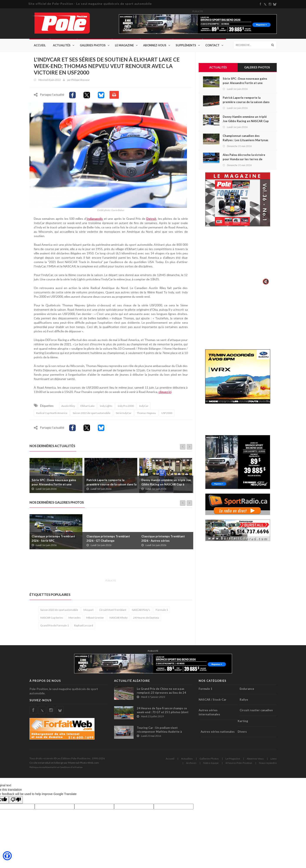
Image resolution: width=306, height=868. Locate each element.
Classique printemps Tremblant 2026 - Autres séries (163, 542)
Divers (242, 735)
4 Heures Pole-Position (239, 766)
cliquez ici (165, 395)
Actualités (62, 45)
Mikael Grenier (95, 621)
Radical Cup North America (52, 416)
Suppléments (186, 45)
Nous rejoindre (268, 766)
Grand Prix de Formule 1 (55, 629)
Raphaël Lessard (84, 629)
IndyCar (144, 409)
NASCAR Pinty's (141, 613)
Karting (243, 724)
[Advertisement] (108, 570)
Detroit (151, 222)
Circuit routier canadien (256, 713)
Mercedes (75, 621)
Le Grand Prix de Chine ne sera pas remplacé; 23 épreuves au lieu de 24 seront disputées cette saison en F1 (162, 696)
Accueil (40, 45)
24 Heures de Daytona (146, 621)
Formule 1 (162, 613)
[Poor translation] (16, 803)
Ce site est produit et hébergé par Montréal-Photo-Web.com (64, 766)
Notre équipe (211, 766)
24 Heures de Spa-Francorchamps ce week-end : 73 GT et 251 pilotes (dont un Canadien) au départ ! (163, 715)
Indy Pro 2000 (126, 409)
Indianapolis (95, 222)
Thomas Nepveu (146, 416)
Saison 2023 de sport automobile (59, 613)
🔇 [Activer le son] (265, 282)
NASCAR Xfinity (119, 621)
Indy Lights (106, 409)
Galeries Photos (93, 45)
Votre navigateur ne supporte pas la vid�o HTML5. (238, 259)
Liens (274, 762)
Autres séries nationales (218, 735)
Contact (212, 45)
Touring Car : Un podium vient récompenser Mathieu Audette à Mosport (159, 735)
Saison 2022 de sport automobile (92, 416)
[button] (7, 856)
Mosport (88, 613)
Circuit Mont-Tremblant (113, 613)
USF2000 (167, 416)
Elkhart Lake (88, 409)
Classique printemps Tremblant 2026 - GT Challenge (108, 542)
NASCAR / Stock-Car (213, 703)
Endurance (247, 692)
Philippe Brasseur (80, 80)
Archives (191, 766)
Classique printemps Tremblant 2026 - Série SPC (53, 542)
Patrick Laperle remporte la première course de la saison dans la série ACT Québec (111, 488)
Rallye (244, 703)
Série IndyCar (124, 416)
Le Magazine (124, 45)
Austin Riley (68, 409)
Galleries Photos (209, 762)
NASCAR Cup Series (52, 621)
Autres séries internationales (209, 715)
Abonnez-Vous (155, 45)
